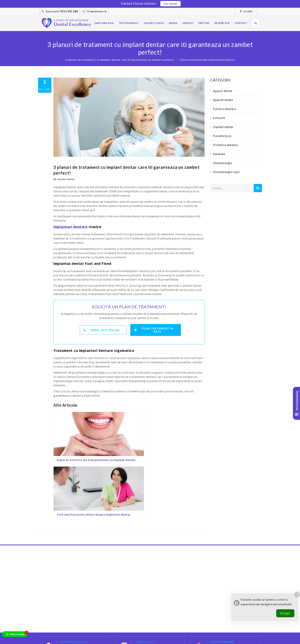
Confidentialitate (67, 637)
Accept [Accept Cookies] (285, 613)
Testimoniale (129, 23)
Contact (241, 23)
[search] (256, 23)
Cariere (126, 633)
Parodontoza (222, 136)
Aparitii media (223, 100)
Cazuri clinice (154, 23)
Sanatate (219, 154)
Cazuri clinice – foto (102, 633)
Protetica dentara (225, 145)
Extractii (219, 118)
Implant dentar (66, 179)
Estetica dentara (224, 109)
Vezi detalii (170, 4)
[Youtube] (218, 622)
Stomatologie (222, 163)
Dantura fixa (104, 23)
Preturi (204, 23)
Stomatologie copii (226, 172)
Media (173, 23)
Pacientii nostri (73, 633)
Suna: (102, 329)
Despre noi (222, 23)
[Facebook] (194, 622)
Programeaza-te (97, 11)
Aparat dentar (223, 91)
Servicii (188, 23)
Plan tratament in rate (154, 329)
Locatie (248, 11)
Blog (138, 633)
